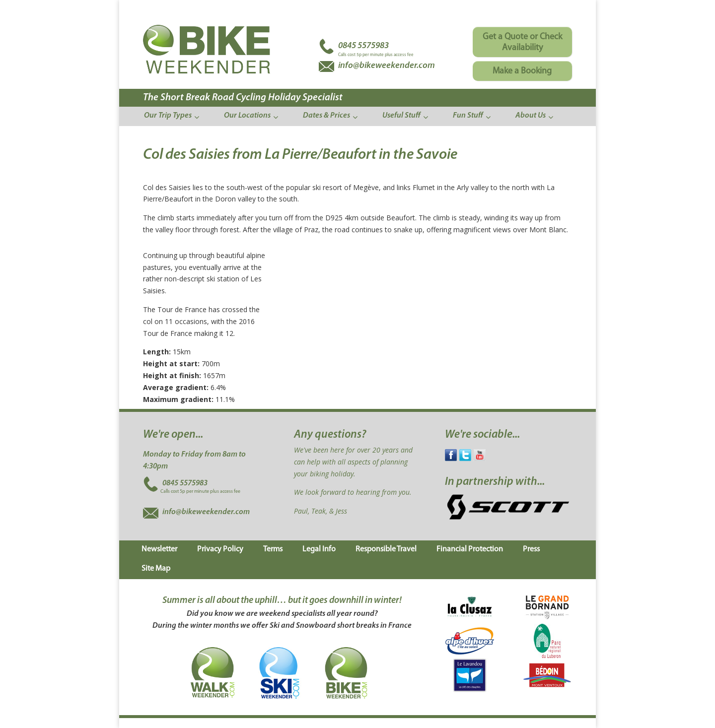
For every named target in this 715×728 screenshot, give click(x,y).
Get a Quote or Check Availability (522, 42)
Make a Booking (522, 71)
